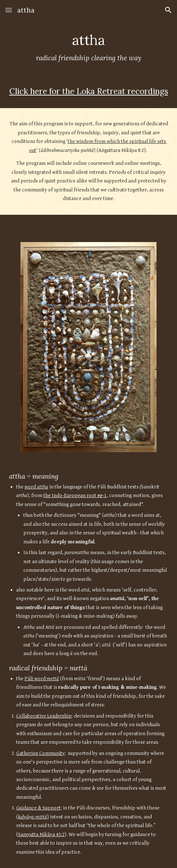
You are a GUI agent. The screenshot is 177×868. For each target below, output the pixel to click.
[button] (9, 10)
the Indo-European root (70, 495)
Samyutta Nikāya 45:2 (41, 834)
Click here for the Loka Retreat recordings (89, 91)
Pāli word (36, 679)
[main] (88, 47)
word (31, 487)
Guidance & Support (38, 808)
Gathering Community (40, 753)
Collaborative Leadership (44, 716)
